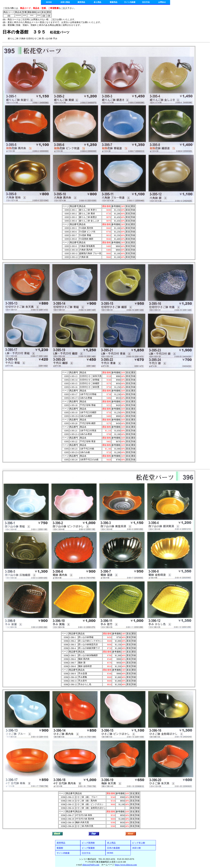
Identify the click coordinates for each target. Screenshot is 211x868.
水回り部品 (65, 2)
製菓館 (60, 848)
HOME (49, 2)
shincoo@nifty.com (91, 865)
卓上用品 (97, 2)
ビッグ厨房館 (88, 843)
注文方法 (146, 2)
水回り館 (136, 848)
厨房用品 (81, 2)
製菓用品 (114, 2)
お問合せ (162, 2)
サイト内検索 (130, 2)
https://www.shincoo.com (126, 865)
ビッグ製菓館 (88, 848)
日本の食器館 (113, 848)
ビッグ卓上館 (139, 843)
